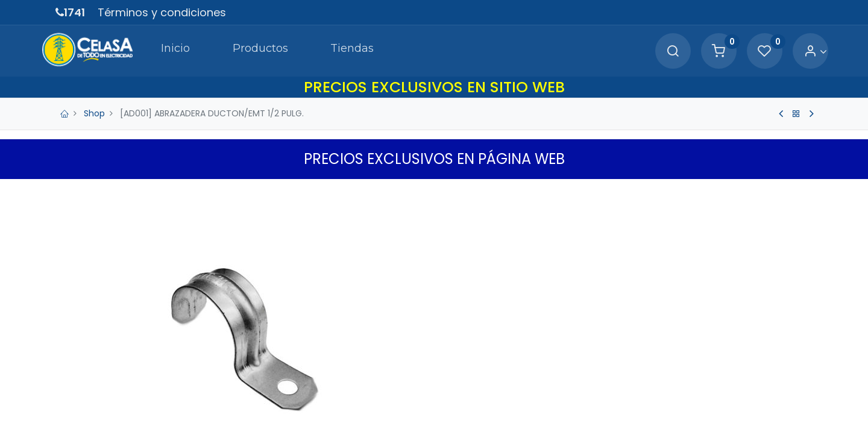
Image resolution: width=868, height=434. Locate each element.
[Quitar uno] (457, 363)
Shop (94, 113)
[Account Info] (801, 52)
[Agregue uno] (508, 363)
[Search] (658, 52)
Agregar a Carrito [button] (536, 402)
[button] (653, 402)
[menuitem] (159, 51)
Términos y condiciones (162, 12)
